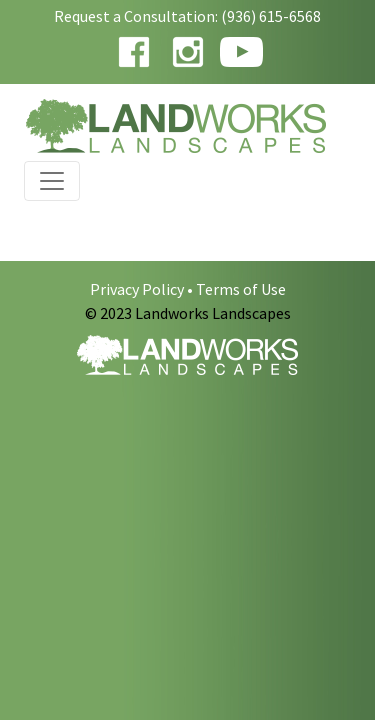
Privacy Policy (137, 289)
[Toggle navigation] (52, 181)
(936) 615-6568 (271, 16)
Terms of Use (241, 289)
